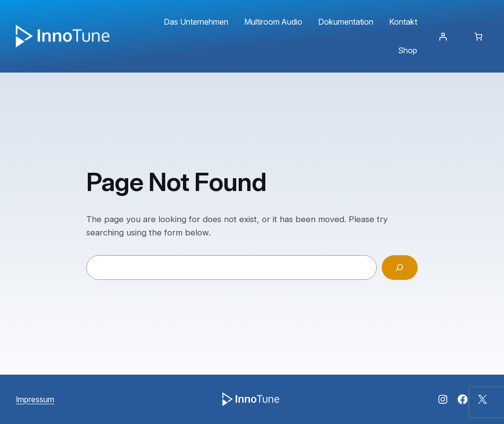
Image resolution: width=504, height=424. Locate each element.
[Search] (400, 268)
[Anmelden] (443, 37)
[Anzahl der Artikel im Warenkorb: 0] (478, 37)
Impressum (35, 399)
